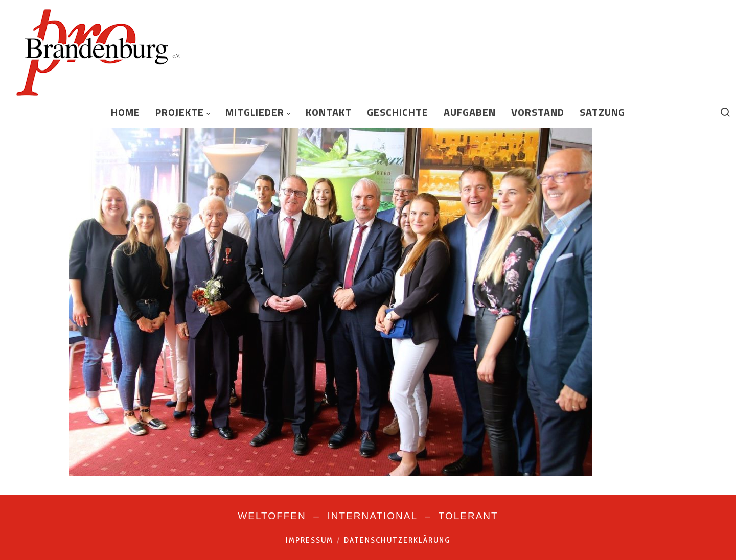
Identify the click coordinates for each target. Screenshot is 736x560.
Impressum (309, 540)
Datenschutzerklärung (397, 540)
